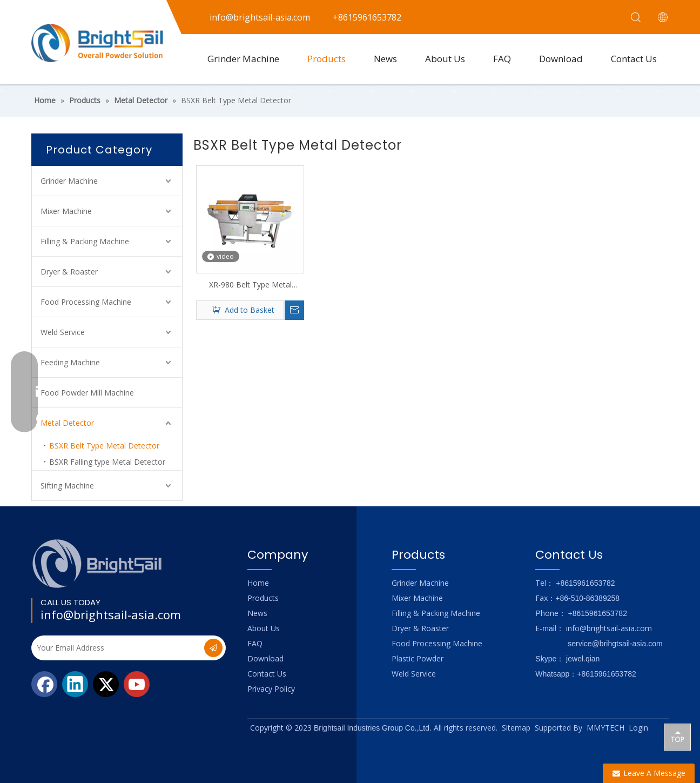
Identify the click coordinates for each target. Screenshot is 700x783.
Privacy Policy (271, 689)
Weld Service (63, 332)
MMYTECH (605, 728)
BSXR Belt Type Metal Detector (104, 446)
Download (561, 59)
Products (327, 59)
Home (258, 583)
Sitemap (516, 728)
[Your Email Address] (117, 648)
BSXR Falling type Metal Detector (107, 462)
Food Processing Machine (86, 302)
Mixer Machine (66, 211)
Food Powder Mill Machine (87, 393)
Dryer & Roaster (69, 272)
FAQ (502, 59)
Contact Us (634, 59)
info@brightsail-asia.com (111, 614)
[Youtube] (137, 684)
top (677, 737)
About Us (445, 59)
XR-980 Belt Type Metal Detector (250, 285)
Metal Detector (67, 423)
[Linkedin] (75, 684)
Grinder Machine (243, 59)
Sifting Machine (67, 486)
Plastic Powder (418, 658)
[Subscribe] (213, 648)
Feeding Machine (70, 362)
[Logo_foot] (97, 563)
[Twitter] (106, 684)
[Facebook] (44, 684)
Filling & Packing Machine (85, 241)
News (385, 59)
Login (638, 728)
